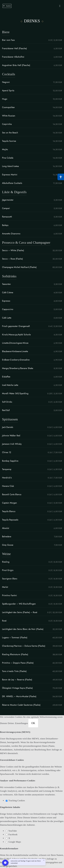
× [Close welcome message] (44, 860)
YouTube (11, 831)
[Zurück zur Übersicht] (7, 6)
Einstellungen (22, 723)
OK (33, 723)
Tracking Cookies (15, 801)
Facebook (12, 834)
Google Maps (13, 842)
